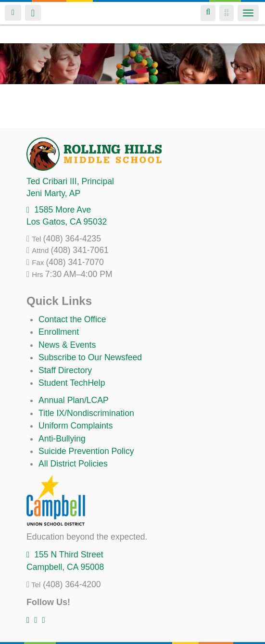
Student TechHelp (72, 383)
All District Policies (73, 464)
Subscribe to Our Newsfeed (90, 357)
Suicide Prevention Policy (86, 451)
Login (13, 13)
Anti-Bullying (62, 439)
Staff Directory (65, 370)
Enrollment (59, 332)
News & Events (67, 345)
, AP (53, 193)
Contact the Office (72, 319)
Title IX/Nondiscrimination (86, 413)
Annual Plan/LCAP (74, 400)
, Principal (70, 181)
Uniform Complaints (76, 426)
